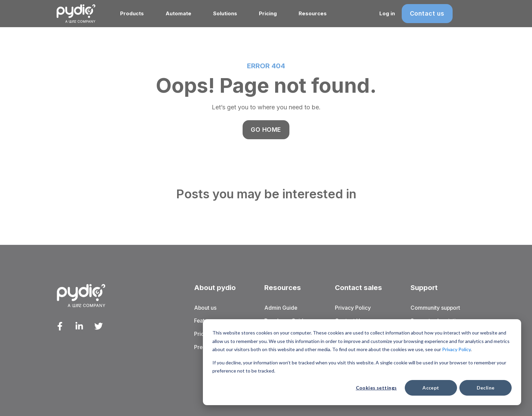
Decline (486, 388)
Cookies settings (376, 388)
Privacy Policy (456, 349)
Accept (431, 388)
